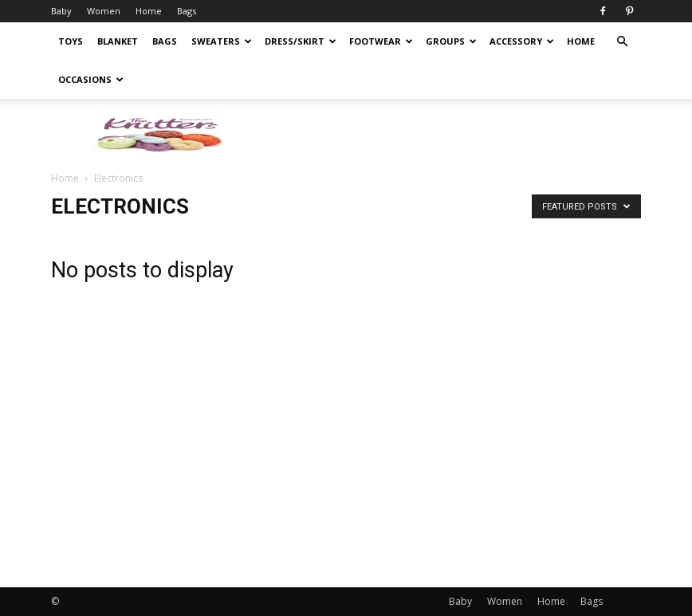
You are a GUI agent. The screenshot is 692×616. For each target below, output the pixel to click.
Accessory (522, 41)
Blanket (118, 41)
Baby (61, 11)
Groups (451, 41)
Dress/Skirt (301, 41)
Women (104, 11)
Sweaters (222, 41)
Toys (71, 41)
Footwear (381, 41)
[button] (622, 42)
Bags (187, 11)
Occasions (91, 79)
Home (149, 11)
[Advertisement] (576, 422)
